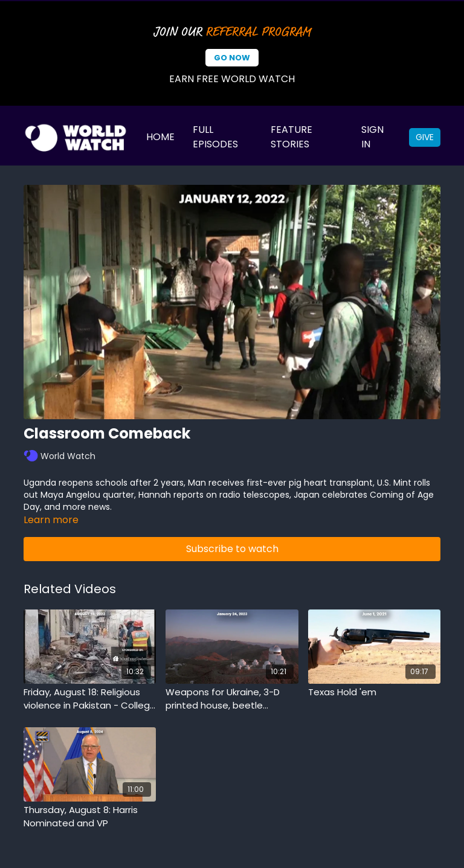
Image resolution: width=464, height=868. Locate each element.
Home (160, 137)
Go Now (232, 58)
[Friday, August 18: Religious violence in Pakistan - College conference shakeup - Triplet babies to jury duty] (90, 699)
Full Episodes (215, 137)
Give (425, 137)
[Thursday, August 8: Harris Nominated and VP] (90, 817)
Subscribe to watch (232, 549)
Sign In (372, 137)
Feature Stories (292, 137)
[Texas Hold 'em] (374, 693)
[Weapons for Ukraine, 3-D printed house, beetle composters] (232, 699)
